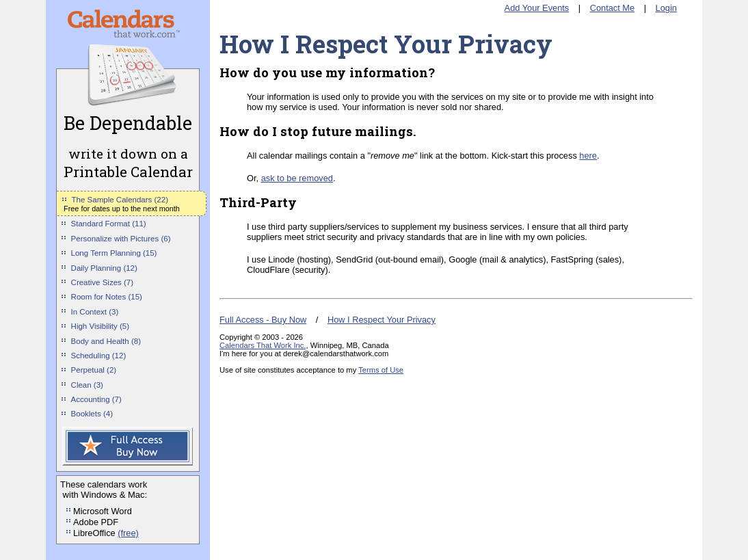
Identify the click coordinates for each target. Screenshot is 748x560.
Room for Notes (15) (107, 297)
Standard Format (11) (109, 224)
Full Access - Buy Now (263, 320)
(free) (128, 533)
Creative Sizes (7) (103, 282)
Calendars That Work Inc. (263, 345)
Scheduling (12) (99, 356)
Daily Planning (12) (104, 268)
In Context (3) (95, 312)
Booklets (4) (92, 414)
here (588, 156)
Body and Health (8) (106, 341)
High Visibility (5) (101, 326)
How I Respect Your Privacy (382, 320)
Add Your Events (537, 8)
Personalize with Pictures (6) (121, 239)
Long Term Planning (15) (114, 253)
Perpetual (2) (94, 370)
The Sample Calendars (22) (120, 200)
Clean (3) (87, 385)
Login (666, 8)
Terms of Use (381, 370)
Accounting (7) (96, 399)
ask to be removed (297, 178)
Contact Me (612, 8)
